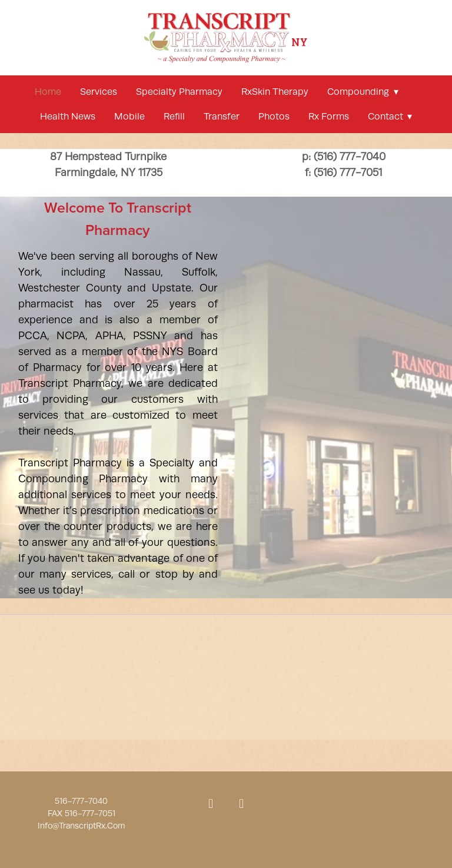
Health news (68, 117)
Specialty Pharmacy (179, 92)
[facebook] (211, 804)
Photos (274, 117)
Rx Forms (329, 117)
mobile (129, 117)
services (99, 92)
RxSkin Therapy (275, 92)
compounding (363, 92)
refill (174, 117)
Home (48, 92)
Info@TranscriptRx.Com (81, 826)
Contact (390, 117)
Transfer (222, 117)
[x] (241, 804)
